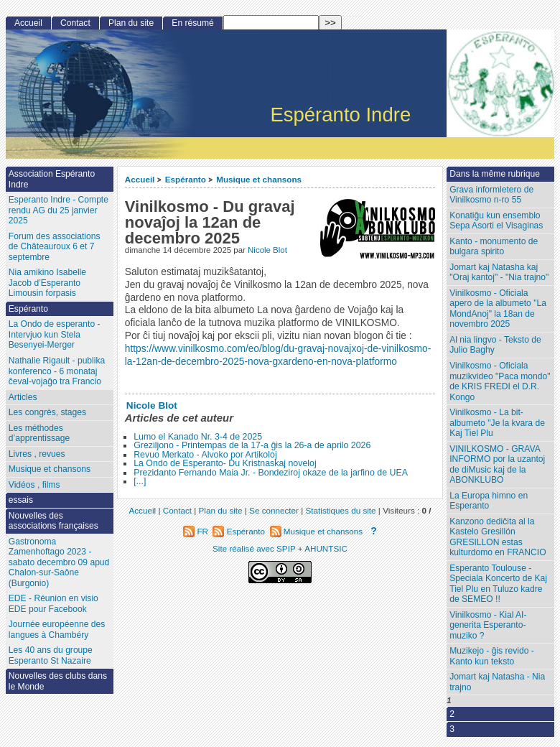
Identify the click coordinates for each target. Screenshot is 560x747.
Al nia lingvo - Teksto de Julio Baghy (495, 345)
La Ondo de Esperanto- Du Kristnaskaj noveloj (225, 463)
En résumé (192, 23)
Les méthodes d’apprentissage (39, 433)
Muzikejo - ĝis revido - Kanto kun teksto (492, 656)
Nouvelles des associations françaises (53, 521)
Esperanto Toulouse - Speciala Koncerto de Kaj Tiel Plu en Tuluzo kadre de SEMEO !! (498, 584)
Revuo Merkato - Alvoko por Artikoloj (205, 455)
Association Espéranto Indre (52, 179)
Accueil (140, 179)
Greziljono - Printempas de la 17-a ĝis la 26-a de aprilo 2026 (252, 445)
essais (21, 500)
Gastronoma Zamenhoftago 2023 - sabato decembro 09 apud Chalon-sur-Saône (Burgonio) (59, 562)
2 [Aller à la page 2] (452, 714)
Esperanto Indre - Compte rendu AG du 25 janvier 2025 (59, 210)
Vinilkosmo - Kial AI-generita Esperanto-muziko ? (488, 625)
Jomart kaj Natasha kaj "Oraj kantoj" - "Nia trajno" (499, 273)
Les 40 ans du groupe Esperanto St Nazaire (51, 655)
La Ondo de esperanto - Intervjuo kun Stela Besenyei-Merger (55, 334)
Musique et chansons (259, 179)
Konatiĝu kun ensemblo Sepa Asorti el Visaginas (496, 221)
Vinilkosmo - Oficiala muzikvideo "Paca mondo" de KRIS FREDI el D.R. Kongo (500, 381)
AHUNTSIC (326, 548)
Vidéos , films (34, 485)
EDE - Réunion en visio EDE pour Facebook (53, 604)
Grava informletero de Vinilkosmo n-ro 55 (491, 195)
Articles (23, 397)
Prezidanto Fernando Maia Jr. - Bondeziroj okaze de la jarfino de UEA (271, 473)
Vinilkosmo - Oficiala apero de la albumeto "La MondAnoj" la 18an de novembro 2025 (498, 309)
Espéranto (186, 179)
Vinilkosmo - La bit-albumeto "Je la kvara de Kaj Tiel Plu (497, 423)
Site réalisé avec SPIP (255, 548)
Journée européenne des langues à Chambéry (57, 630)
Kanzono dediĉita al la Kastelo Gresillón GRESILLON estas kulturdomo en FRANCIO (498, 537)
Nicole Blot (267, 250)
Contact (75, 23)
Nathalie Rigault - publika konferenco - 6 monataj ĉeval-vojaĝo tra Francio (57, 371)
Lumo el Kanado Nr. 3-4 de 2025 (198, 437)
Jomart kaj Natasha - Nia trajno (497, 682)
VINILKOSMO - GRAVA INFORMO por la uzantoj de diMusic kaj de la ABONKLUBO (497, 465)
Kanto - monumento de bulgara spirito (494, 247)
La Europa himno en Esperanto (489, 501)
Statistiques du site (341, 510)
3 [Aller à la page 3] (452, 729)
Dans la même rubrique (495, 174)
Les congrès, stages (47, 412)
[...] (140, 481)
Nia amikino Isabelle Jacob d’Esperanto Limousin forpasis (47, 283)
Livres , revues (37, 454)
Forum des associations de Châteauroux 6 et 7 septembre (55, 247)
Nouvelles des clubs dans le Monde (58, 681)
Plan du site (131, 23)
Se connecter (274, 510)
